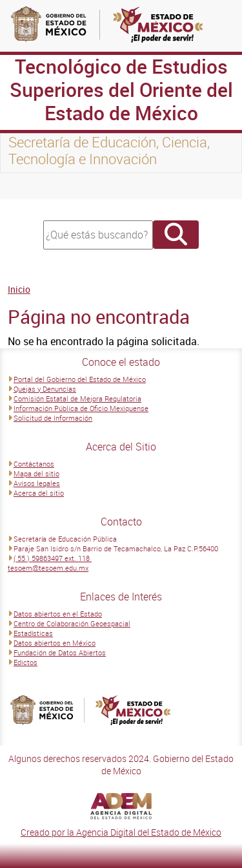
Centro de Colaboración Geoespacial (72, 623)
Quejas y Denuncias (45, 389)
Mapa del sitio (36, 473)
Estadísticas (33, 633)
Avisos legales (37, 483)
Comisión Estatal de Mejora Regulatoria (77, 398)
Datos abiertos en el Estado (58, 614)
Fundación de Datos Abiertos (60, 652)
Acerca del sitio (39, 493)
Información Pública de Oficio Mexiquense (81, 408)
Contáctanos (34, 464)
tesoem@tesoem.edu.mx (48, 568)
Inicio (19, 289)
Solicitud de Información (53, 418)
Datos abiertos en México (55, 643)
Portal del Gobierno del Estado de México (80, 379)
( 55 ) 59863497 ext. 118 (53, 558)
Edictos (25, 662)
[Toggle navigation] (26, 186)
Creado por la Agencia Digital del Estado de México (121, 832)
